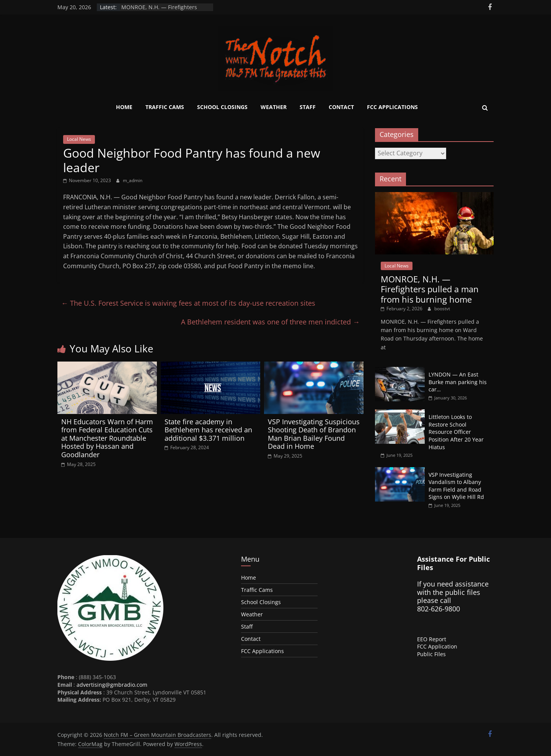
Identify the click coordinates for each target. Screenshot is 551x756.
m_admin (133, 180)
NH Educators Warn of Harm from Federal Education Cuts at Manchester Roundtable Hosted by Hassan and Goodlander (107, 438)
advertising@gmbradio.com (112, 685)
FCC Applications (392, 107)
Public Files (431, 654)
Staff (308, 107)
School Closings (222, 107)
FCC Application (437, 646)
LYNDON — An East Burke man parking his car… (458, 382)
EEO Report (432, 639)
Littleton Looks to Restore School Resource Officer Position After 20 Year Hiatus (456, 432)
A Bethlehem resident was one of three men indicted (270, 322)
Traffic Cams (165, 107)
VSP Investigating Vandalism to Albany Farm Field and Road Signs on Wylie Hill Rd (456, 486)
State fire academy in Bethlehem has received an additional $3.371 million (208, 430)
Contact (341, 107)
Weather (274, 107)
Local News (79, 139)
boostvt (442, 309)
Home (124, 107)
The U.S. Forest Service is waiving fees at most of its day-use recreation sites (188, 303)
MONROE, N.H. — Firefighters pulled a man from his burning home (430, 289)
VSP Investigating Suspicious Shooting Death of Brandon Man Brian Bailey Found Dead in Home (314, 434)
